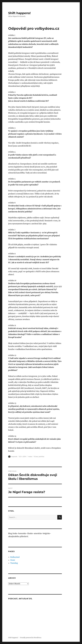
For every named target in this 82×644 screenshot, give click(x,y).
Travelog (14, 563)
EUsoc (36, 457)
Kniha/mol (15, 557)
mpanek (14, 457)
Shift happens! (19, 13)
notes (30, 457)
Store (13, 560)
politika (42, 457)
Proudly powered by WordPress (31, 638)
